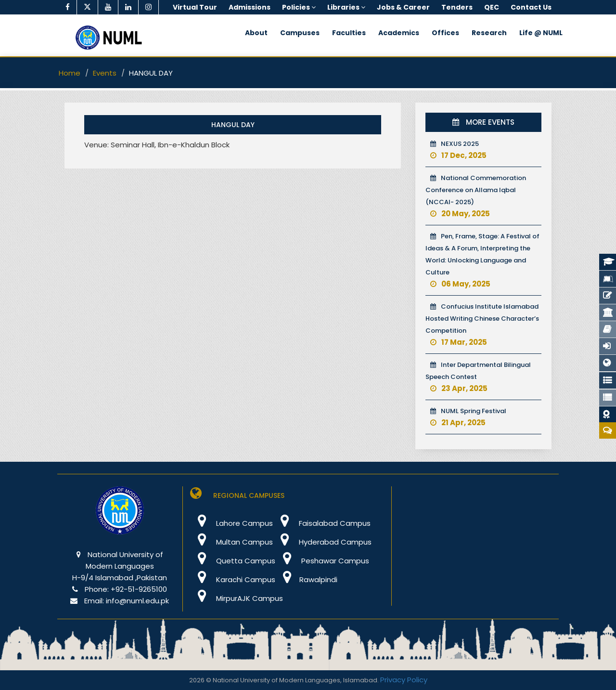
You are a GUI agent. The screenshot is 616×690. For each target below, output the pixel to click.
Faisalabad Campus (322, 523)
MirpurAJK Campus (237, 598)
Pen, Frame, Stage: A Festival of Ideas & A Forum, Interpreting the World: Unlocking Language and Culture (482, 260)
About (256, 33)
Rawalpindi (306, 579)
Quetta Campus (233, 561)
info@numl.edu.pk (137, 601)
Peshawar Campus (322, 561)
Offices (445, 33)
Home (70, 73)
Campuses (300, 33)
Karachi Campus (233, 579)
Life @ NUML (541, 33)
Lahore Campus (231, 523)
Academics (399, 33)
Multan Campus (231, 542)
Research (489, 33)
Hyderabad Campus (322, 542)
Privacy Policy (404, 680)
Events (105, 73)
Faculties (349, 33)
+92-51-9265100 (139, 589)
